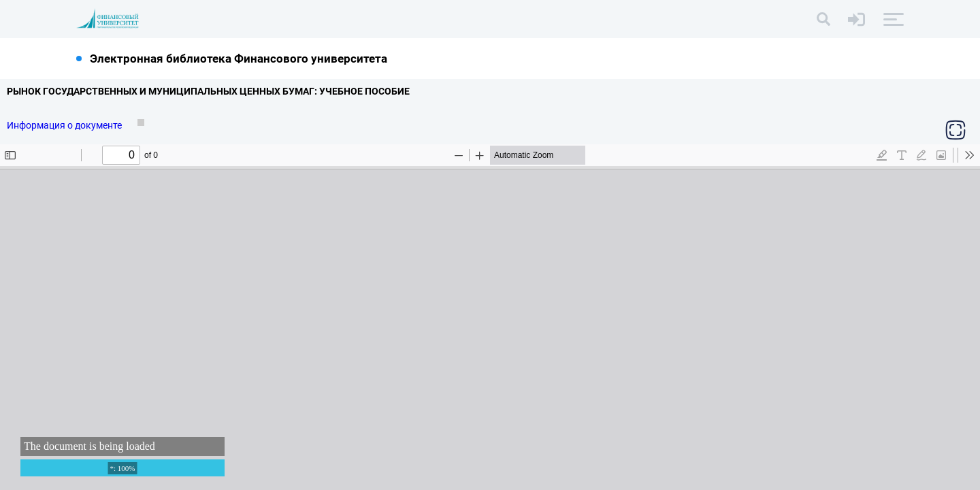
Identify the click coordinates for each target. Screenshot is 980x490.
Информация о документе (65, 125)
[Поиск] (823, 19)
